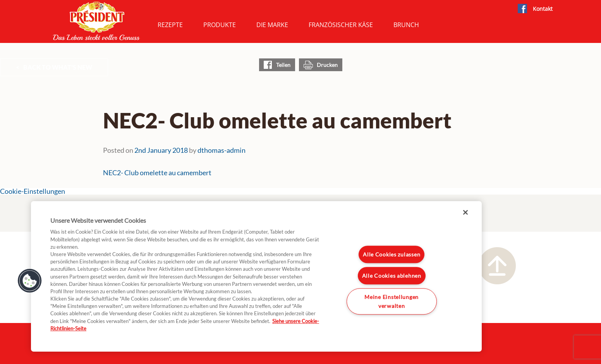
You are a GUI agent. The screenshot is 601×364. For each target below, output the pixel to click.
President (96, 21)
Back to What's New (58, 67)
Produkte (220, 25)
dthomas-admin (222, 150)
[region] (256, 276)
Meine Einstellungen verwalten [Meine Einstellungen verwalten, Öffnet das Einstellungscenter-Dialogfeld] (392, 301)
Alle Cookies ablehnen (392, 276)
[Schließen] (465, 212)
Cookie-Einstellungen (33, 191)
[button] (30, 281)
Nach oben (497, 266)
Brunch (406, 25)
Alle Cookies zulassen (392, 255)
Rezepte (170, 25)
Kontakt (543, 9)
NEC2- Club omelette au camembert (157, 173)
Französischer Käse (341, 25)
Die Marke (272, 25)
